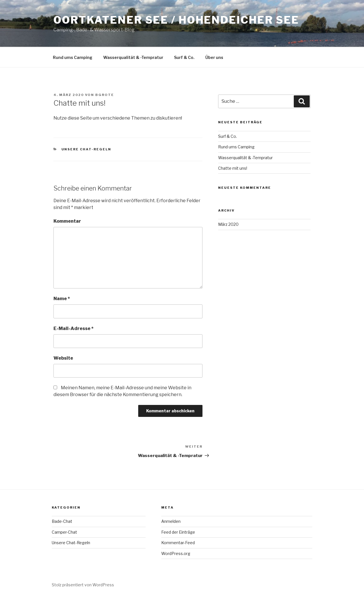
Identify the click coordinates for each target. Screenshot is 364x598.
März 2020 (228, 224)
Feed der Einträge (178, 532)
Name (62, 299)
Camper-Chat (64, 532)
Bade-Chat (62, 521)
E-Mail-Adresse (74, 328)
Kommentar (67, 221)
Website (63, 358)
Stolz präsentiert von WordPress (83, 585)
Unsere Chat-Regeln (86, 149)
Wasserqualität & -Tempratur (133, 57)
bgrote (105, 95)
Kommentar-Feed (178, 543)
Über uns (214, 57)
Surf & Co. (184, 57)
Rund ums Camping (73, 57)
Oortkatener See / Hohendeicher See (176, 20)
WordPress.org (176, 553)
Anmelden (171, 521)
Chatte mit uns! (233, 168)
